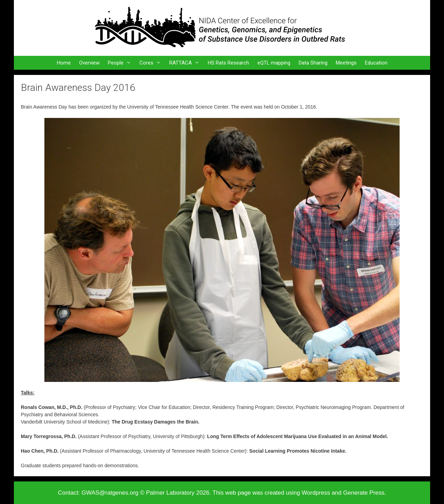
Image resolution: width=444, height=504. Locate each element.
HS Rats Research (228, 63)
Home (64, 63)
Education (376, 63)
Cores (152, 63)
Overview (89, 63)
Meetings (346, 63)
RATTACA (186, 63)
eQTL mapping (274, 63)
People (122, 63)
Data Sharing (313, 63)
